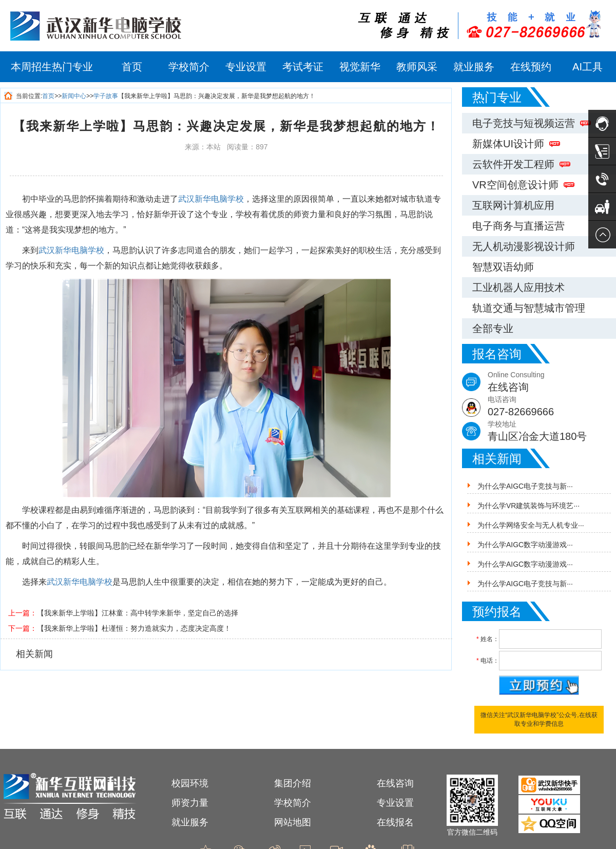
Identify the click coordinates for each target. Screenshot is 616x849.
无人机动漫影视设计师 (524, 246)
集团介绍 (293, 783)
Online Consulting (552, 383)
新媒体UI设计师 (516, 144)
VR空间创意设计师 (523, 185)
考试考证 (303, 67)
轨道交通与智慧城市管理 (529, 308)
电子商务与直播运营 (518, 226)
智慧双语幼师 (503, 267)
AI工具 (588, 67)
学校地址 (552, 432)
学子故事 (106, 96)
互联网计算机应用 (513, 205)
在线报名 (395, 822)
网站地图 (293, 822)
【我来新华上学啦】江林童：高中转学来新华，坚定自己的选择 (138, 613)
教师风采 (417, 67)
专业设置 (246, 67)
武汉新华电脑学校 (211, 199)
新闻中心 (74, 96)
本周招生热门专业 (52, 67)
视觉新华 (360, 67)
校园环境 (190, 783)
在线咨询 (395, 783)
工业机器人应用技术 (518, 287)
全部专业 (493, 329)
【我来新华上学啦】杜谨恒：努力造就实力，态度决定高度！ (134, 628)
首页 (132, 67)
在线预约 (531, 67)
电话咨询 (552, 407)
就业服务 (474, 67)
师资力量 (190, 803)
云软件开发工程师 (521, 164)
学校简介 (189, 67)
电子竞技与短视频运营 (532, 123)
